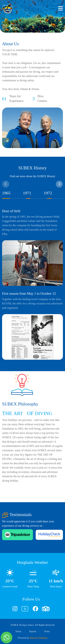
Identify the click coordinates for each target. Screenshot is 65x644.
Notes (47, 631)
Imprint (33, 631)
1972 (48, 193)
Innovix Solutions (39, 638)
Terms (18, 631)
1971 (27, 193)
